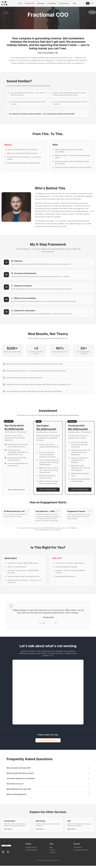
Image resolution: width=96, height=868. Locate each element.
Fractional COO (29, 3)
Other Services (65, 3)
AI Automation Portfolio (81, 850)
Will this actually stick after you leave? (48, 773)
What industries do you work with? (48, 789)
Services (52, 850)
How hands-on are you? (48, 784)
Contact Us (53, 852)
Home (20, 3)
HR (92, 3)
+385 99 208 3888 (31, 850)
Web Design (41, 3)
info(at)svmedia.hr (31, 847)
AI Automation (52, 3)
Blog (74, 3)
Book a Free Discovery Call (16, 490)
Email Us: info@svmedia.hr (48, 740)
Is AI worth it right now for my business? (48, 778)
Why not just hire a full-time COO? (48, 768)
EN (88, 3)
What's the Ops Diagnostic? (48, 794)
